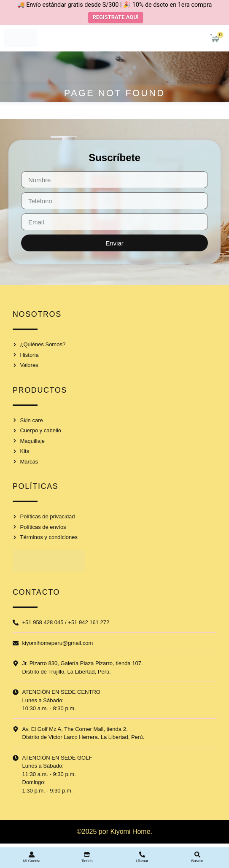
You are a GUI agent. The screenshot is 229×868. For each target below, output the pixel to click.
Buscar (197, 861)
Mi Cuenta (32, 861)
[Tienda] (87, 855)
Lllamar (142, 861)
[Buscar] (197, 855)
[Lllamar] (142, 855)
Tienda (87, 861)
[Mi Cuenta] (32, 855)
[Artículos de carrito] (217, 38)
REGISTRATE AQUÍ (115, 17)
